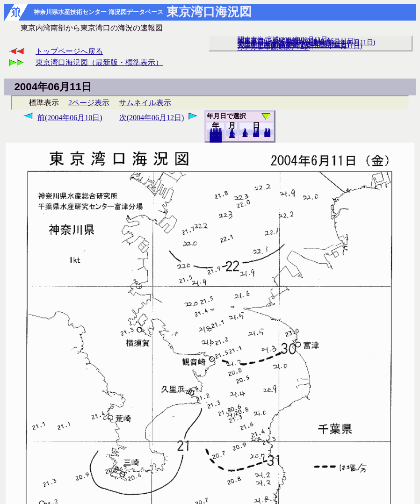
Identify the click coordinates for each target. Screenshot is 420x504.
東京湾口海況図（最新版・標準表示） (99, 62)
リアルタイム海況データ (274, 47)
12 (232, 135)
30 (267, 134)
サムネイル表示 (145, 103)
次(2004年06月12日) (152, 118)
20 (256, 134)
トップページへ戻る (69, 51)
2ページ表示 (89, 103)
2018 (216, 140)
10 (245, 134)
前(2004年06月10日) (70, 118)
